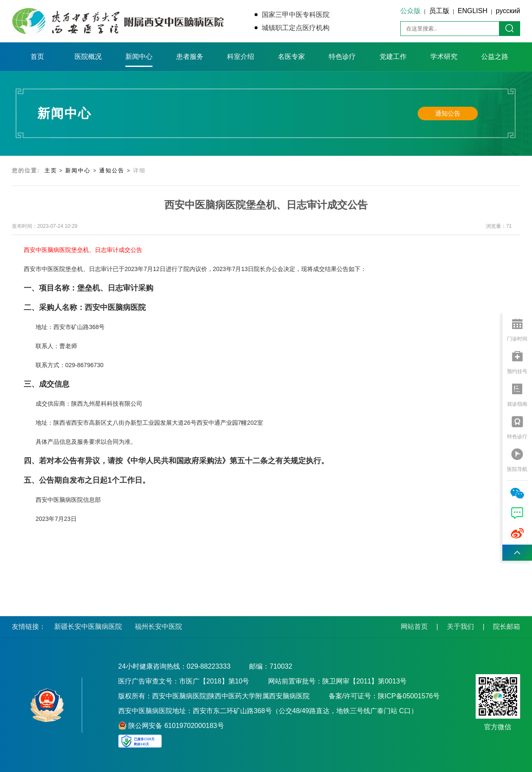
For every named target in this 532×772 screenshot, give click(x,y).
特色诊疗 (342, 57)
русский (508, 11)
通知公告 (448, 113)
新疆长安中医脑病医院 (88, 627)
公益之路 (495, 57)
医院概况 (88, 57)
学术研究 (444, 57)
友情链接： (29, 627)
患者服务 (190, 57)
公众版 (410, 11)
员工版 (439, 11)
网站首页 (414, 627)
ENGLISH (473, 11)
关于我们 (460, 627)
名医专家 (291, 57)
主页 (51, 170)
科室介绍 (241, 57)
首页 (37, 57)
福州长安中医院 (158, 627)
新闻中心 (139, 57)
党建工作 (393, 57)
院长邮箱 (507, 627)
